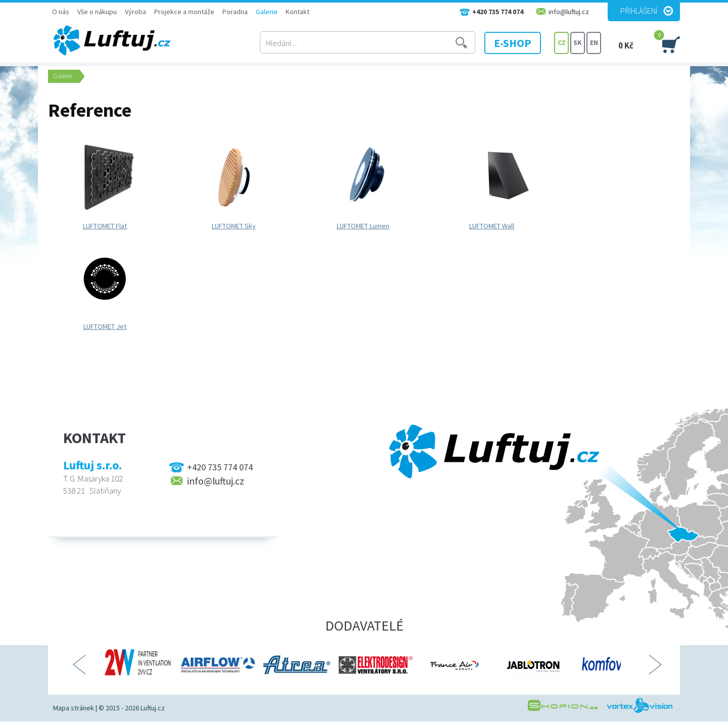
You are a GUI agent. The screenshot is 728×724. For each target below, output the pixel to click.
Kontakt (298, 12)
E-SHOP (515, 43)
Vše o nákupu (97, 12)
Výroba (135, 12)
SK (578, 43)
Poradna (235, 12)
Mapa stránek (74, 708)
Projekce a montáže (184, 12)
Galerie (267, 12)
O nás (61, 12)
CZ (562, 43)
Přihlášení (639, 11)
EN (594, 43)
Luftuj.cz (153, 708)
